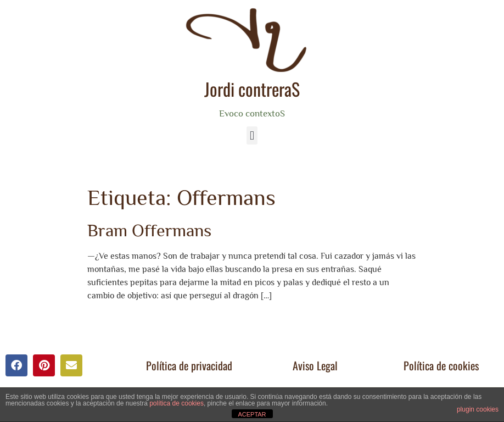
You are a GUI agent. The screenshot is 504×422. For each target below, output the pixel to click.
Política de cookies (441, 365)
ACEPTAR (252, 414)
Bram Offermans (149, 230)
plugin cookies (478, 409)
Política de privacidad (189, 365)
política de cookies (177, 403)
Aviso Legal (315, 365)
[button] (252, 135)
